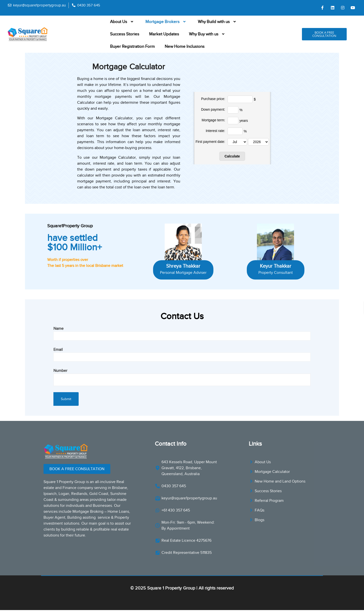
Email (182, 353)
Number (182, 375)
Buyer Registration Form (132, 46)
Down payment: (213, 109)
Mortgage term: (214, 120)
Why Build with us (218, 22)
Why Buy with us (208, 34)
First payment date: (210, 142)
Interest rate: (216, 131)
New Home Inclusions (185, 46)
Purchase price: (213, 99)
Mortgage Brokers (167, 22)
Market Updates (164, 34)
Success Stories (125, 34)
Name (182, 332)
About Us (123, 22)
